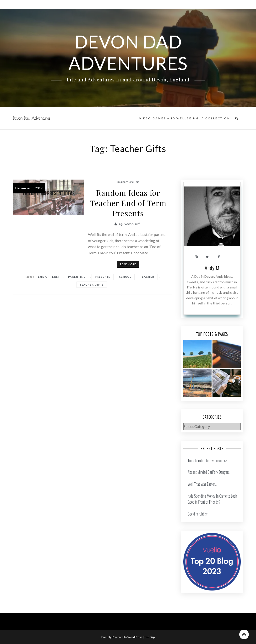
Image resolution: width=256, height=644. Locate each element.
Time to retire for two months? (207, 460)
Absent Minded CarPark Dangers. (209, 472)
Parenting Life (128, 182)
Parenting (77, 277)
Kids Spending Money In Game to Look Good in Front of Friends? (212, 499)
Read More (128, 264)
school (125, 277)
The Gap (149, 637)
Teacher (147, 277)
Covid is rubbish (198, 514)
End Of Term (49, 277)
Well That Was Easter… (202, 484)
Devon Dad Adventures (31, 118)
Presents (103, 277)
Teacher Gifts (92, 285)
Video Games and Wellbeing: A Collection (185, 118)
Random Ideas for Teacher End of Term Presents (128, 203)
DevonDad (131, 224)
